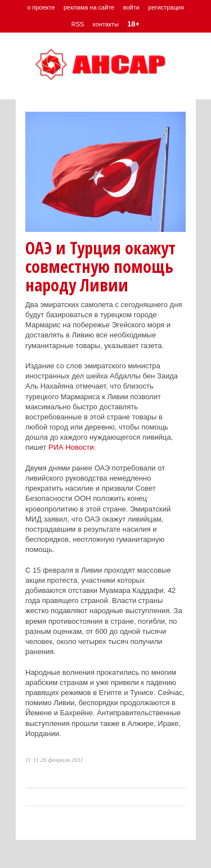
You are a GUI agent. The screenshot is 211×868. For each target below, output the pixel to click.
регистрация (166, 7)
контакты (106, 24)
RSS (78, 24)
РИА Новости (71, 447)
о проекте (41, 7)
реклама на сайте (89, 7)
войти (131, 7)
